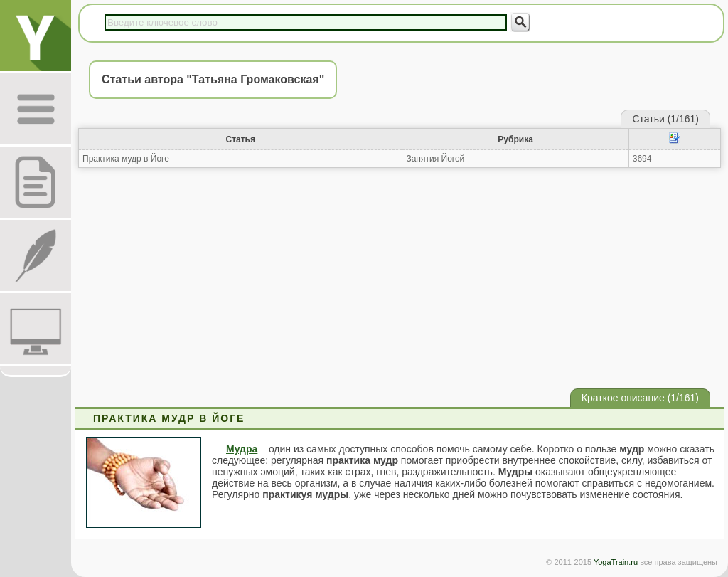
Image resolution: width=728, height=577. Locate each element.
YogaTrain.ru (616, 562)
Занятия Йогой (435, 159)
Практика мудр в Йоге (126, 159)
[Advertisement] (400, 278)
